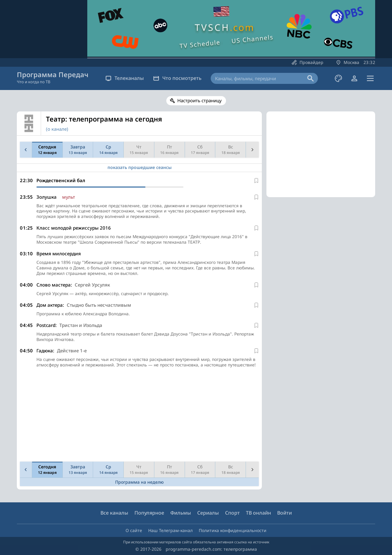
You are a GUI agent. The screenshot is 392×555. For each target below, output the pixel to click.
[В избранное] (256, 181)
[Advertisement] (138, 423)
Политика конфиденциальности (233, 530)
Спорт (232, 513)
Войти (285, 513)
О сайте (134, 530)
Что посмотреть (177, 78)
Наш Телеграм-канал (170, 530)
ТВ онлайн (258, 513)
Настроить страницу (200, 100)
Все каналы (114, 513)
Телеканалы (125, 78)
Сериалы (208, 513)
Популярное (149, 513)
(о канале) (57, 129)
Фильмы (181, 513)
